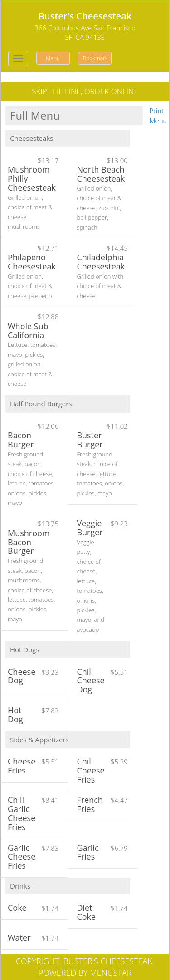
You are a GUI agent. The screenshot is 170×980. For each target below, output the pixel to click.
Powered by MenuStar (85, 973)
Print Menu (158, 115)
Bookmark (95, 58)
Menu (53, 58)
